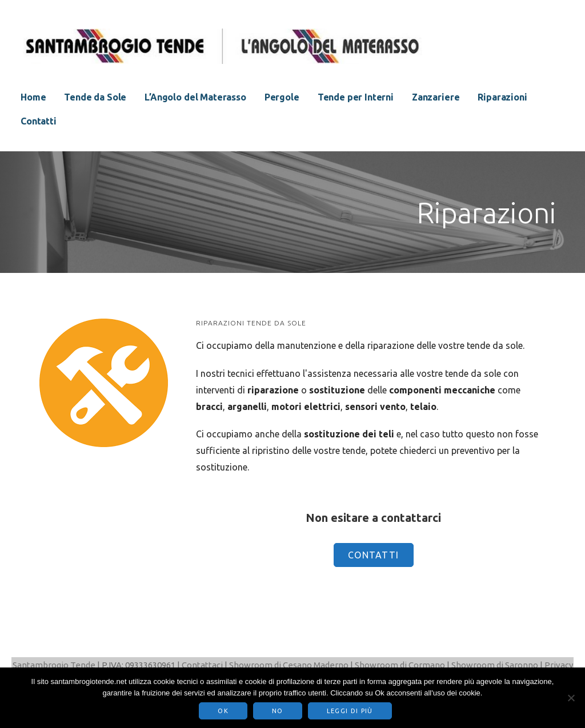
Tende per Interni (356, 97)
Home (33, 97)
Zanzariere (436, 97)
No (278, 711)
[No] (571, 698)
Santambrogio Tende (54, 665)
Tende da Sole (95, 97)
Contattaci (202, 665)
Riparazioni (502, 97)
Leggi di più (350, 711)
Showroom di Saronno (495, 665)
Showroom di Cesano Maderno (289, 665)
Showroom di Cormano (400, 665)
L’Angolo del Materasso (195, 97)
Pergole (282, 97)
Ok (223, 711)
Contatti (39, 121)
